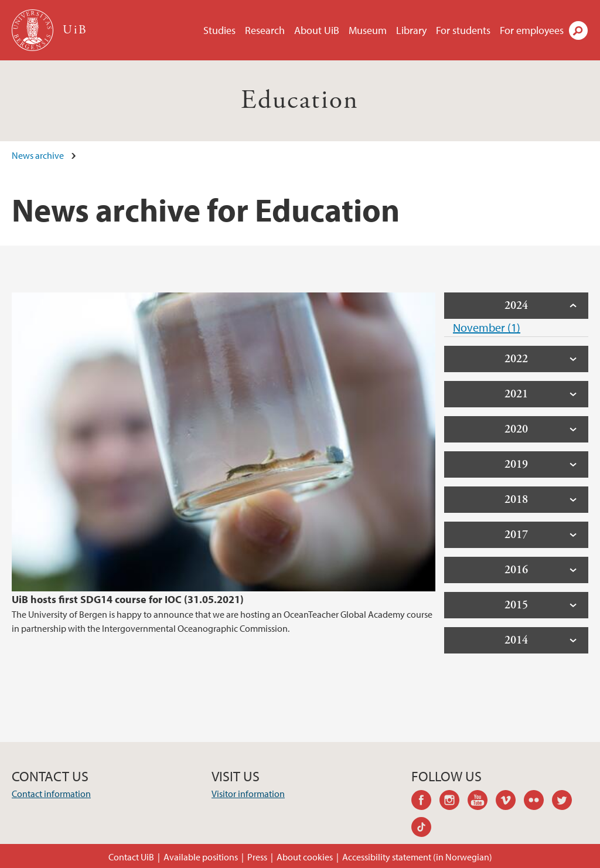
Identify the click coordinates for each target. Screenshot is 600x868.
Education (300, 101)
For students (463, 30)
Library (411, 30)
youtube (482, 802)
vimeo (510, 802)
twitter (566, 802)
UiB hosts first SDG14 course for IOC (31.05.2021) (128, 599)
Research (265, 30)
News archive (38, 155)
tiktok (425, 829)
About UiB (317, 30)
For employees (532, 30)
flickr (538, 802)
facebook (425, 802)
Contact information (51, 794)
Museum (368, 30)
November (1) (487, 327)
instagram (454, 802)
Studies (219, 30)
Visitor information (248, 794)
